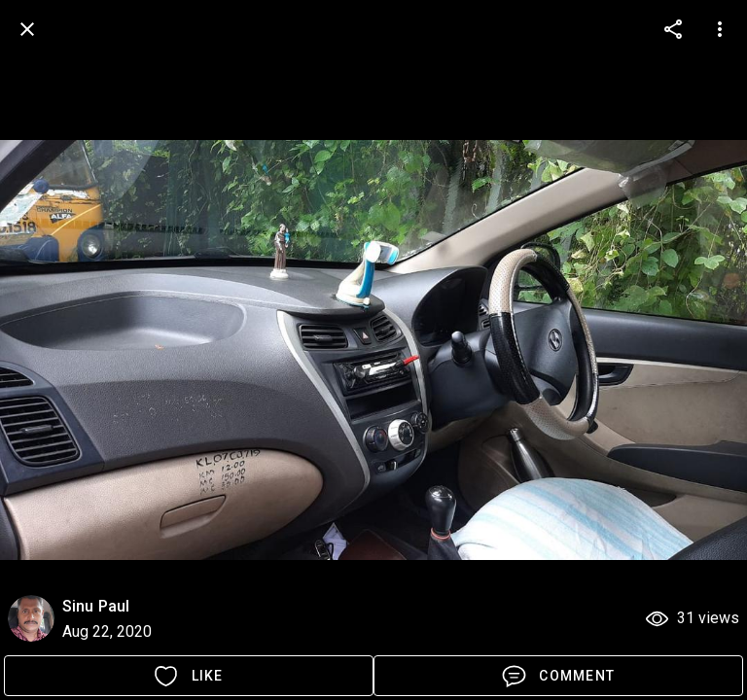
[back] (27, 29)
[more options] (673, 29)
